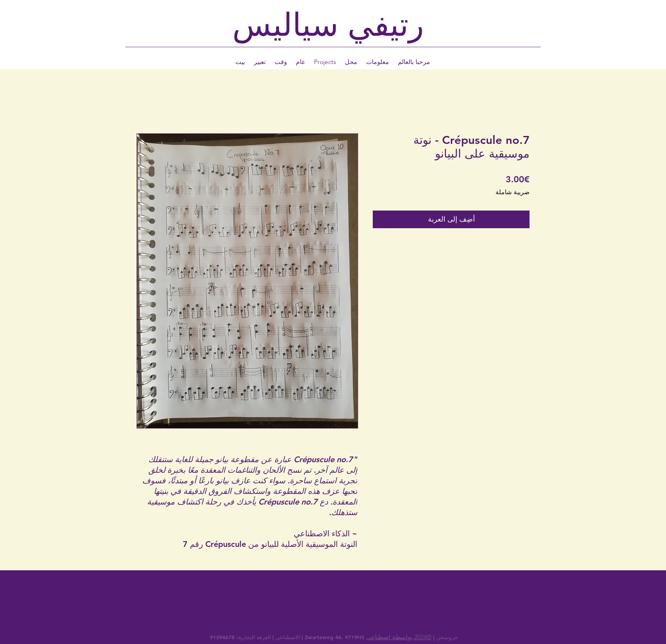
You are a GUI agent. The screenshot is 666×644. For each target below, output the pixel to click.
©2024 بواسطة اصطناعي (399, 637)
